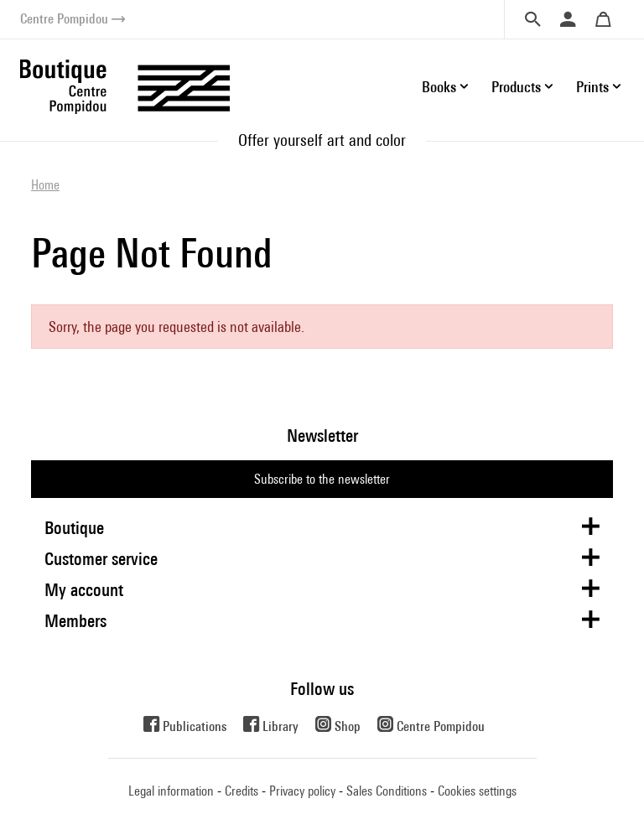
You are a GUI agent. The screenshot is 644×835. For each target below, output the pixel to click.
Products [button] (516, 87)
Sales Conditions (387, 791)
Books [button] (439, 87)
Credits (241, 791)
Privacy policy (302, 791)
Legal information (171, 791)
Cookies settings (477, 791)
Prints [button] (592, 87)
